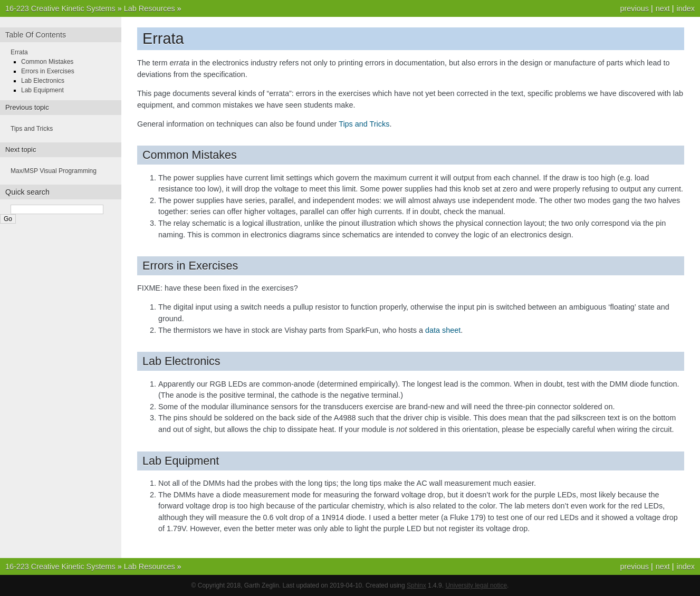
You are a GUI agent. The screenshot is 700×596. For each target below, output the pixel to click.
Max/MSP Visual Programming (54, 171)
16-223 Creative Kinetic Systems (60, 8)
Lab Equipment (42, 90)
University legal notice (476, 585)
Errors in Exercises (48, 71)
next (663, 8)
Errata (19, 52)
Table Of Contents (36, 35)
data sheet (443, 330)
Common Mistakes (47, 62)
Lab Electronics (43, 81)
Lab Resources (150, 8)
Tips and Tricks (32, 129)
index (686, 8)
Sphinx (416, 585)
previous (634, 8)
